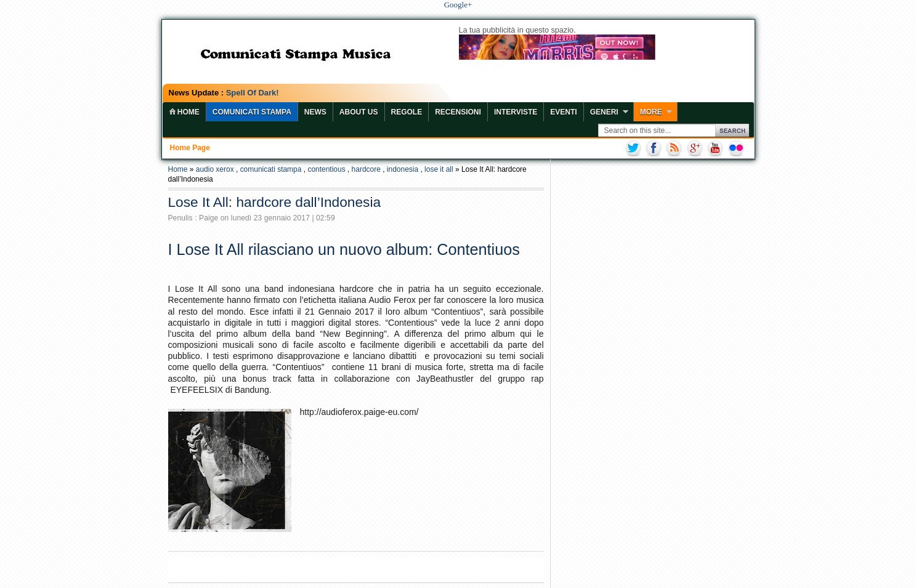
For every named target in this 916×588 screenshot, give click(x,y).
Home (178, 169)
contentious (326, 169)
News (315, 112)
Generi (604, 112)
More (651, 112)
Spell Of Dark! (253, 93)
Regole (407, 112)
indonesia (403, 169)
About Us (359, 112)
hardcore (366, 169)
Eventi (563, 112)
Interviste (516, 112)
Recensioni (458, 112)
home (184, 112)
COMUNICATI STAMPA (252, 112)
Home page (190, 148)
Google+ (458, 5)
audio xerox (215, 169)
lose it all (439, 169)
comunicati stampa (271, 169)
